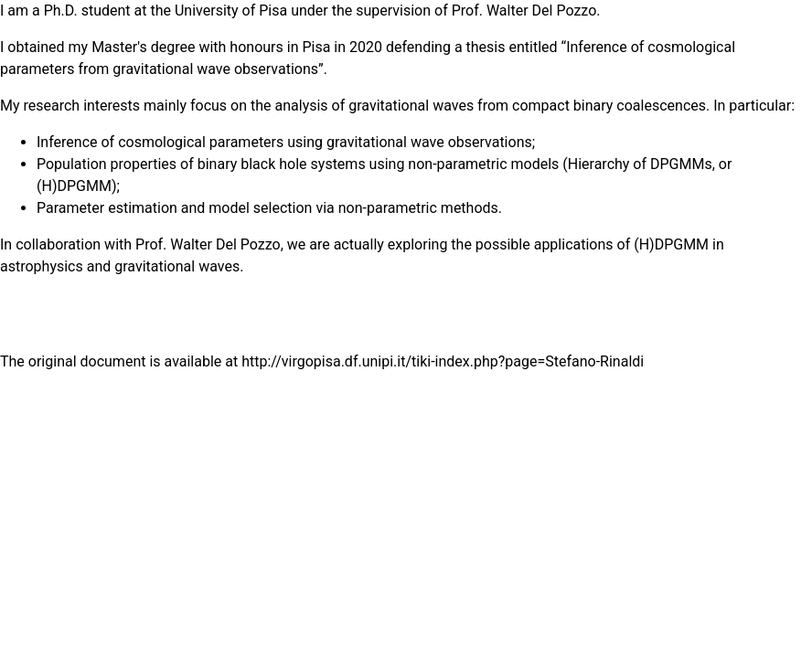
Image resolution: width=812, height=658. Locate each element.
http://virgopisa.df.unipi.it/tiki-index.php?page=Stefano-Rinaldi (443, 361)
